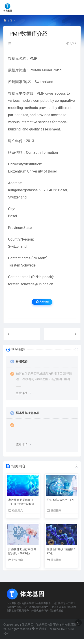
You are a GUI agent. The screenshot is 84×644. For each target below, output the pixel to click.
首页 (10, 20)
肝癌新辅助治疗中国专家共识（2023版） (22, 551)
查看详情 (22, 393)
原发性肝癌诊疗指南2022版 (61, 551)
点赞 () (42, 302)
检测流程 (22, 362)
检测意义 (16, 510)
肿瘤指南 (54, 510)
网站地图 (40, 629)
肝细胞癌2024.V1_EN (60, 500)
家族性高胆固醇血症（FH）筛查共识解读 (21, 502)
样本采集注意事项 (28, 413)
